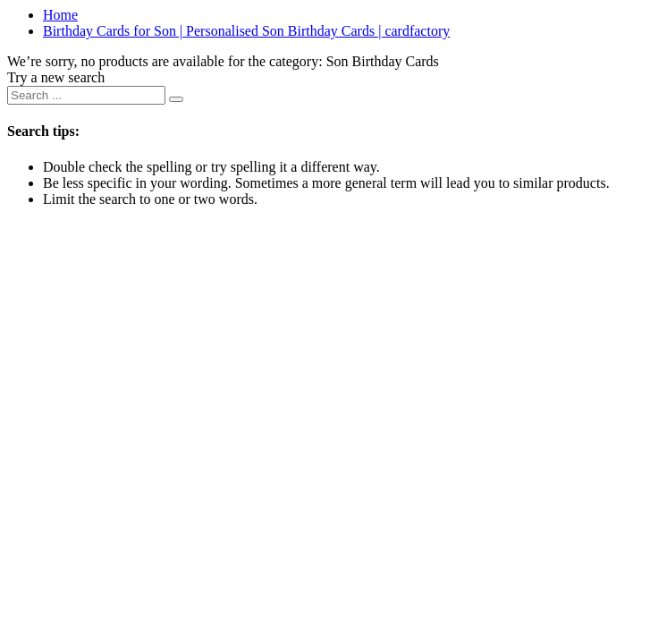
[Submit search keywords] (176, 99)
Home (60, 15)
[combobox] (86, 95)
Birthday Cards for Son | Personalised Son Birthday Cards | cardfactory (246, 31)
